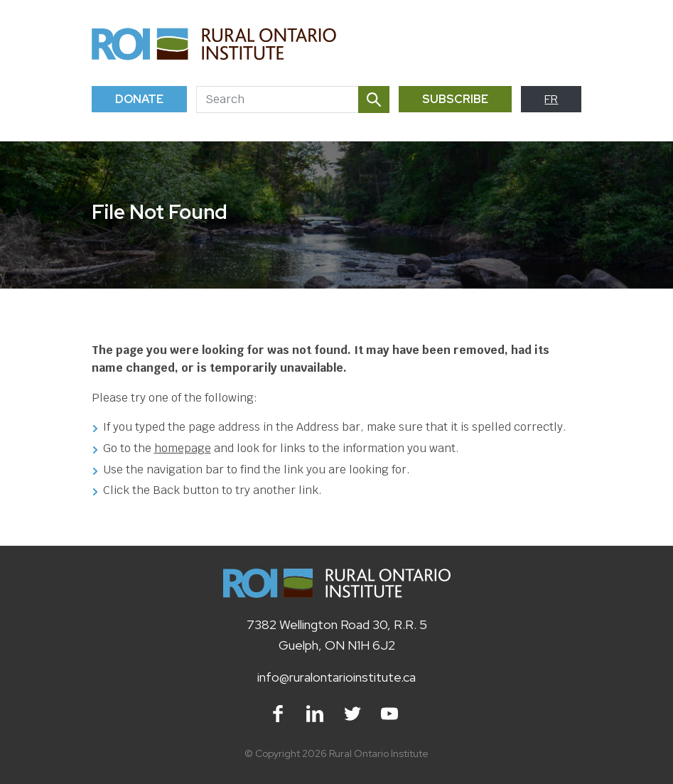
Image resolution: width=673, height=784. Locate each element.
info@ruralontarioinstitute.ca (336, 677)
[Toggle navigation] (566, 44)
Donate (139, 99)
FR (551, 99)
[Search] (277, 100)
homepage (183, 448)
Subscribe (455, 99)
